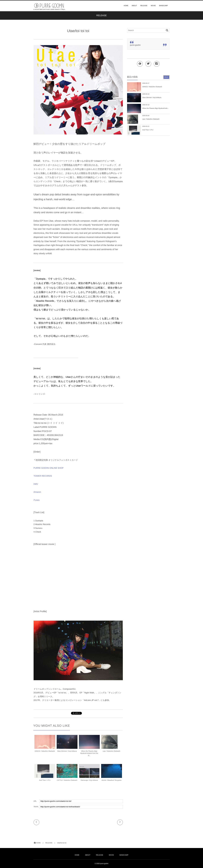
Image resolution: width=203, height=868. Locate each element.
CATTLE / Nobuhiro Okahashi (67, 782)
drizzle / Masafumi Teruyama (111, 782)
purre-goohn (135, 45)
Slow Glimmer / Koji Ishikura (67, 753)
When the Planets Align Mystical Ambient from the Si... (89, 755)
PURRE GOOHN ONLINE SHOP (49, 468)
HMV (36, 484)
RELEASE (144, 6)
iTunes (37, 500)
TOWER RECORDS (43, 476)
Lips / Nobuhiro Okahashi (111, 753)
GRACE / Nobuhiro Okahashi (45, 753)
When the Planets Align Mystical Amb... (155, 108)
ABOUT (134, 6)
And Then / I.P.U (45, 782)
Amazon (37, 492)
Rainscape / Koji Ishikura (89, 782)
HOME (126, 6)
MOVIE (153, 6)
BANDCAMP (163, 6)
